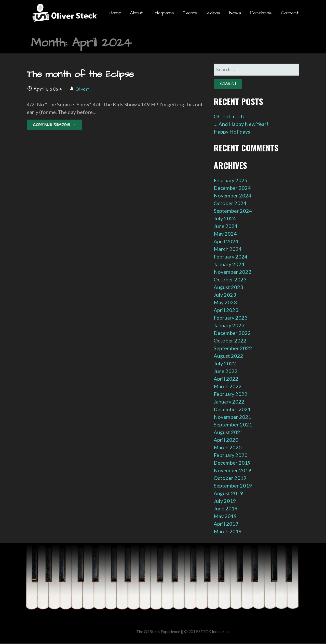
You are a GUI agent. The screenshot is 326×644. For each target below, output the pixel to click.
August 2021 (228, 432)
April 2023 (226, 310)
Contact (290, 13)
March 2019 (228, 531)
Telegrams (163, 13)
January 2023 (229, 325)
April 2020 (226, 440)
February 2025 (231, 180)
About (136, 13)
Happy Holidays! (233, 132)
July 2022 (225, 363)
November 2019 (233, 470)
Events (190, 13)
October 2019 (230, 478)
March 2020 (228, 447)
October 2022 (230, 340)
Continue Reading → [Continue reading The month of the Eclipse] (54, 125)
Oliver (82, 89)
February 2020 (231, 455)
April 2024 (226, 241)
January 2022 (229, 402)
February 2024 (231, 256)
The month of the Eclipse (80, 74)
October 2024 (230, 203)
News (235, 13)
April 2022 (226, 379)
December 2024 (232, 188)
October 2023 (230, 279)
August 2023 (228, 287)
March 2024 (228, 249)
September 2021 (233, 424)
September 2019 (233, 485)
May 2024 (225, 234)
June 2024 (226, 226)
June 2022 (226, 371)
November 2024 (233, 195)
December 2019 (232, 463)
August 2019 (228, 493)
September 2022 (233, 348)
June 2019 (226, 508)
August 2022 (228, 356)
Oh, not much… (231, 116)
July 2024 (225, 218)
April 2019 (226, 524)
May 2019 (225, 516)
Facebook (261, 13)
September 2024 (233, 211)
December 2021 (232, 409)
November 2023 (233, 272)
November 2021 (233, 417)
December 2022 (232, 333)
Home (115, 13)
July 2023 (225, 295)
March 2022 (228, 386)
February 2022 (231, 394)
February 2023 (231, 318)
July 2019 (225, 501)
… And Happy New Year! (241, 124)
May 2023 (225, 302)
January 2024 (229, 264)
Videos (213, 13)
